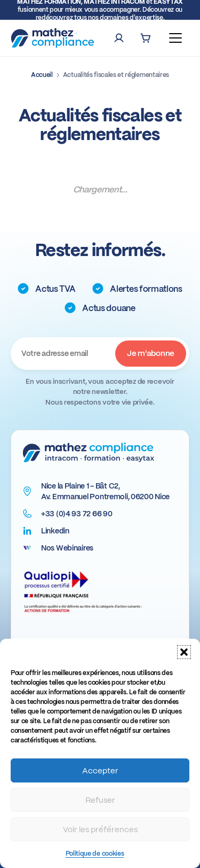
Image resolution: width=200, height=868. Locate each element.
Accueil (42, 75)
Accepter (100, 771)
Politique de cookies (95, 854)
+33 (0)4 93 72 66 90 (77, 514)
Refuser (100, 800)
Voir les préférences (100, 830)
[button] (184, 652)
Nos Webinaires (67, 548)
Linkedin (55, 531)
